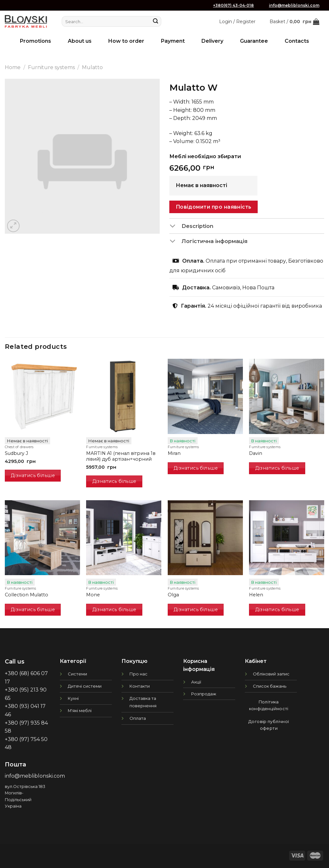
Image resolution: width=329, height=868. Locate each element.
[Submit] (156, 22)
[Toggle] (175, 226)
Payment (173, 41)
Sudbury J (16, 453)
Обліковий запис (271, 674)
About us (80, 41)
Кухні (73, 698)
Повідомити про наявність (214, 207)
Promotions (36, 41)
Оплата (138, 718)
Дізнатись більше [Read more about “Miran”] (196, 468)
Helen (256, 595)
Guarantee (254, 41)
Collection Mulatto (27, 595)
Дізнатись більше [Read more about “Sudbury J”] (33, 475)
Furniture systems (51, 67)
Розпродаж (204, 694)
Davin (256, 453)
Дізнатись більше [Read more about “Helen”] (277, 610)
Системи (77, 674)
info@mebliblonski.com (294, 5)
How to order (126, 41)
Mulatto (92, 67)
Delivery (212, 41)
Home (13, 67)
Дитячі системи (85, 686)
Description (191, 226)
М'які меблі (80, 710)
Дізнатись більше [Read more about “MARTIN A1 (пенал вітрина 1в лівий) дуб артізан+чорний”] (114, 481)
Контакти (140, 686)
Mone (93, 595)
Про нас (138, 674)
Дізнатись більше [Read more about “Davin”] (277, 468)
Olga (173, 595)
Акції (196, 682)
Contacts (297, 41)
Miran (174, 453)
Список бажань (270, 686)
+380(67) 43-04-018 (233, 5)
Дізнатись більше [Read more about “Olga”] (196, 610)
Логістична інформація (208, 242)
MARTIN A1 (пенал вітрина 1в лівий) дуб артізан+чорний (121, 456)
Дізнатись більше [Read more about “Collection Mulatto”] (33, 610)
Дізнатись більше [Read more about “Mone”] (114, 610)
